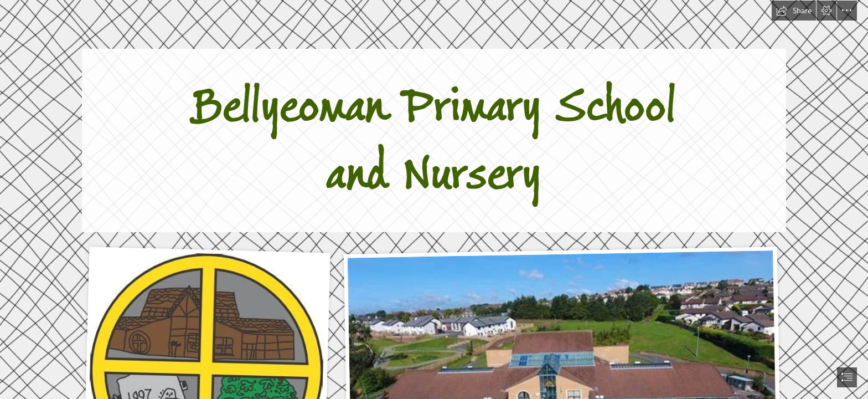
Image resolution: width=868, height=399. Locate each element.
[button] (794, 11)
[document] (434, 199)
